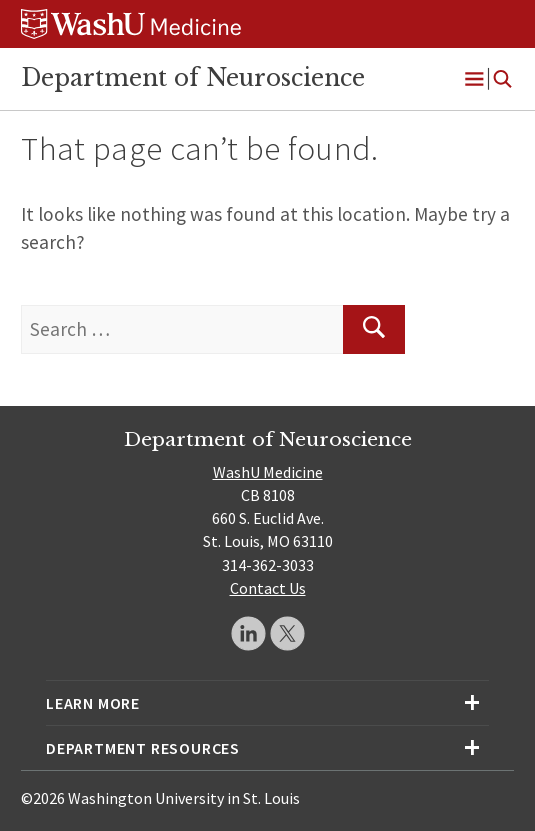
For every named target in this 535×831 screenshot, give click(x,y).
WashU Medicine (268, 472)
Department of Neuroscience (193, 78)
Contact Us (268, 588)
